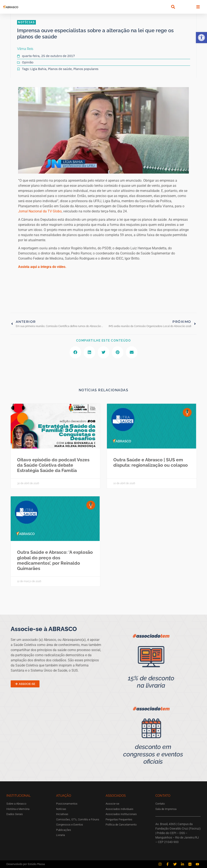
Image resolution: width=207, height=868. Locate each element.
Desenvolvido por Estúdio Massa (26, 864)
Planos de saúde (60, 69)
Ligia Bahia (38, 69)
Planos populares (86, 69)
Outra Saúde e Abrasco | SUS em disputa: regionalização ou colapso (151, 462)
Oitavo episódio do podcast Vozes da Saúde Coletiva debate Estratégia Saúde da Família (53, 465)
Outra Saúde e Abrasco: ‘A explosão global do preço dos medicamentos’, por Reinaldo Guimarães (55, 560)
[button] (201, 38)
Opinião (28, 62)
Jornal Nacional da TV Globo (40, 211)
